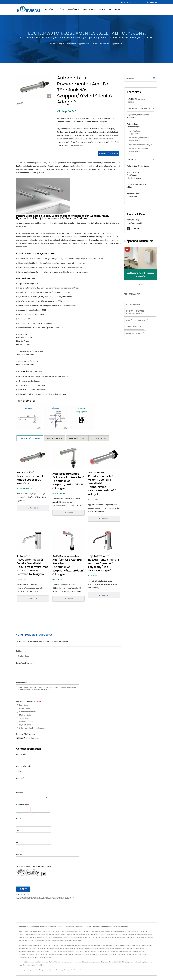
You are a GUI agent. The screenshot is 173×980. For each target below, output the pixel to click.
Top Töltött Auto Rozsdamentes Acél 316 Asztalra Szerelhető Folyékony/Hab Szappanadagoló (104, 546)
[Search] (134, 2)
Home (53, 44)
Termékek (74, 9)
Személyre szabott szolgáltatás (135, 195)
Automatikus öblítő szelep (138, 166)
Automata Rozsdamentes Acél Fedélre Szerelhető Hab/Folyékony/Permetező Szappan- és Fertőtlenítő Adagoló (32, 548)
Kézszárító (54, 953)
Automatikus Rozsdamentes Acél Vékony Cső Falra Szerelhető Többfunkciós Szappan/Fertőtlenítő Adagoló (102, 466)
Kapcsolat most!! (141, 971)
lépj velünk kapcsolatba (74, 953)
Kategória (61, 44)
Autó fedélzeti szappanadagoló (141, 145)
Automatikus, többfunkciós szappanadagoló (139, 139)
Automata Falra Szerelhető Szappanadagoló (107, 44)
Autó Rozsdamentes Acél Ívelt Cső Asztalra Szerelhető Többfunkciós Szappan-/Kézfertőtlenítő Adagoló (68, 548)
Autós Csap (132, 159)
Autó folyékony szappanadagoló (135, 132)
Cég (61, 9)
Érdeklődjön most (109, 153)
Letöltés (133, 229)
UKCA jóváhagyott (135, 304)
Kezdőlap (50, 9)
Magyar (153, 2)
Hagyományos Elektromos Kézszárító (138, 116)
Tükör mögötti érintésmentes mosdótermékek (134, 175)
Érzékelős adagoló (135, 333)
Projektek (89, 9)
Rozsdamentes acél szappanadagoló (135, 312)
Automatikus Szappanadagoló (78, 44)
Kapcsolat (115, 9)
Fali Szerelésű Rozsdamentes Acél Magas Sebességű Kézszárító (30, 461)
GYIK (102, 9)
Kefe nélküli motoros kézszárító (136, 100)
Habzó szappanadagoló (137, 320)
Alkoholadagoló (134, 327)
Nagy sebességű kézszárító (138, 108)
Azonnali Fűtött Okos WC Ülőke (138, 186)
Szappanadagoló (45, 953)
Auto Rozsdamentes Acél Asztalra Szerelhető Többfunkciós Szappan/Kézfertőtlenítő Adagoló (68, 464)
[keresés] (122, 2)
